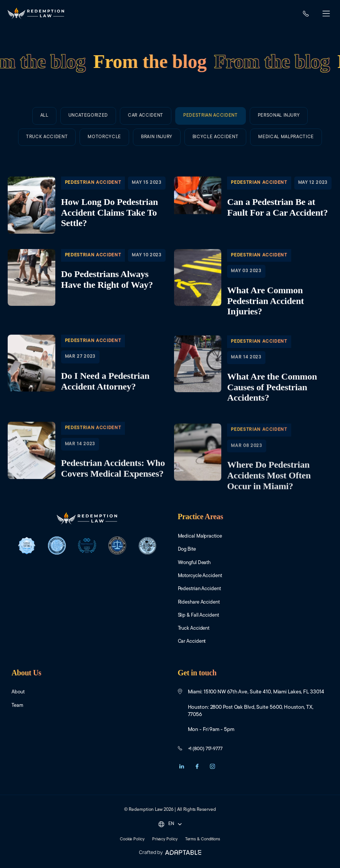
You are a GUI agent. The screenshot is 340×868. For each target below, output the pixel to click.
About (19, 693)
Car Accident (146, 116)
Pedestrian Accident (211, 117)
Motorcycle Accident (203, 576)
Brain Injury (157, 171)
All (44, 116)
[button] (326, 15)
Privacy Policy (164, 840)
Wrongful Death (196, 563)
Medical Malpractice (202, 536)
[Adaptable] (170, 854)
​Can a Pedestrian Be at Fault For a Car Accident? (253, 205)
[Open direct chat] (299, 623)
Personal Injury (279, 120)
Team (18, 707)
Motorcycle (104, 157)
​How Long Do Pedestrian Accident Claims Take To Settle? (87, 205)
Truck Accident (47, 147)
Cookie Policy (129, 840)
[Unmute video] (204, 623)
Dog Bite (188, 550)
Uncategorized (88, 116)
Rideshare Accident (201, 603)
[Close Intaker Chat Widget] (315, 623)
